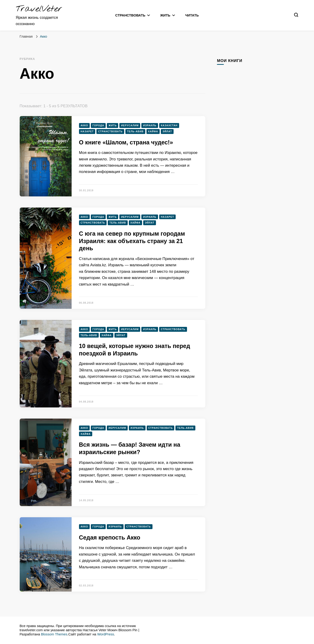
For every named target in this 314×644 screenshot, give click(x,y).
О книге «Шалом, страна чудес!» (126, 142)
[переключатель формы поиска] (296, 15)
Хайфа (153, 131)
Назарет (87, 131)
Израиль (150, 125)
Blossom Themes (54, 634)
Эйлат (167, 131)
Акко (84, 125)
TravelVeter (39, 9)
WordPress (106, 634)
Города (98, 125)
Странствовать (130, 15)
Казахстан (169, 125)
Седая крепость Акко (110, 537)
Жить (165, 15)
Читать (192, 15)
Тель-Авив (135, 131)
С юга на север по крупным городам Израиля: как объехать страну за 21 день (132, 241)
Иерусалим (130, 125)
